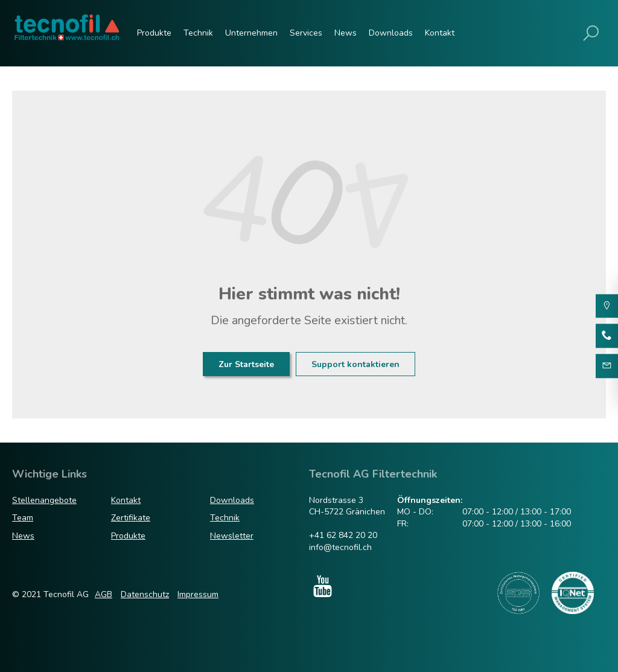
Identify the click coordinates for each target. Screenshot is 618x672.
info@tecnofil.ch (340, 547)
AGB (104, 594)
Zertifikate (131, 518)
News (346, 33)
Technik (198, 33)
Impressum (198, 594)
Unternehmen (251, 33)
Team (23, 518)
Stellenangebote (44, 500)
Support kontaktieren (355, 364)
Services (306, 33)
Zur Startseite (246, 364)
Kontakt (440, 33)
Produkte (154, 33)
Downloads (391, 33)
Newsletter (232, 536)
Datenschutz (145, 594)
